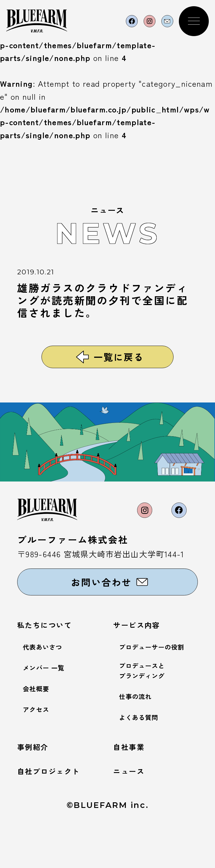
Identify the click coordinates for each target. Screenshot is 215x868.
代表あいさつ (48, 678)
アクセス (40, 741)
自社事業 (133, 785)
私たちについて (53, 656)
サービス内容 (143, 656)
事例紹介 (37, 785)
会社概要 (40, 720)
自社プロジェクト (58, 811)
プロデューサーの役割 (161, 678)
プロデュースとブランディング (149, 706)
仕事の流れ (140, 733)
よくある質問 (144, 754)
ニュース (133, 811)
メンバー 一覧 (49, 699)
